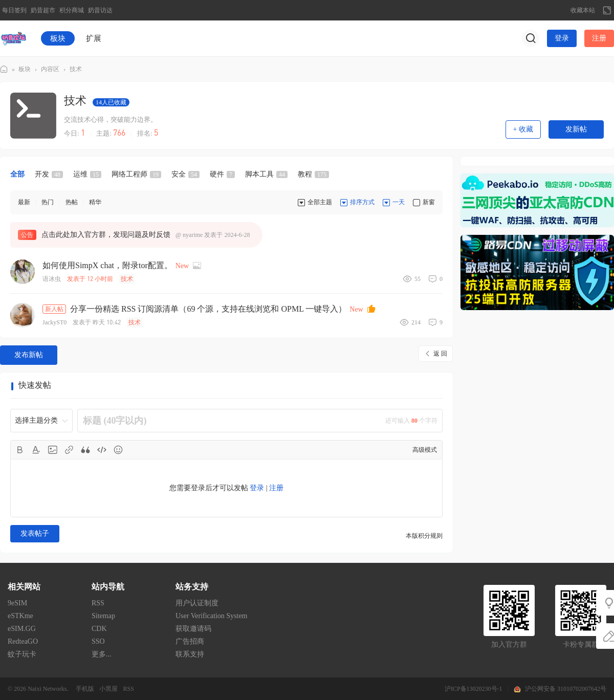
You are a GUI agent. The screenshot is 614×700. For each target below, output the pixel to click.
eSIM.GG (22, 629)
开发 (49, 174)
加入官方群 (509, 644)
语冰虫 (52, 279)
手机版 (85, 689)
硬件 (222, 174)
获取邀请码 (193, 629)
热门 (48, 202)
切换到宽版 (607, 10)
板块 (58, 38)
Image (53, 450)
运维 (87, 174)
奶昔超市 (43, 10)
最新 (24, 202)
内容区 (50, 69)
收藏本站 (583, 10)
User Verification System (212, 616)
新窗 (429, 202)
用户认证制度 (197, 603)
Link (69, 450)
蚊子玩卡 (22, 654)
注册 (599, 38)
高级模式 (425, 450)
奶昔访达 (100, 10)
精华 (95, 202)
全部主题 (320, 202)
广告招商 (190, 641)
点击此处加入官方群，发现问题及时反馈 (106, 235)
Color (36, 450)
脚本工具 (266, 174)
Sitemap (103, 616)
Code (102, 450)
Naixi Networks (47, 689)
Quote (85, 450)
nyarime (193, 235)
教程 (313, 174)
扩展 (94, 38)
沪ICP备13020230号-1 (474, 689)
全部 (17, 174)
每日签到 (14, 10)
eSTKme (20, 616)
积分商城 (72, 10)
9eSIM (17, 603)
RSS (98, 603)
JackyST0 (54, 322)
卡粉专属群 (581, 644)
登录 (562, 38)
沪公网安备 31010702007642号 (566, 689)
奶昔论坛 (4, 69)
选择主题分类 (36, 420)
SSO (98, 641)
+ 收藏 (523, 129)
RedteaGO (23, 641)
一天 (399, 202)
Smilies (118, 450)
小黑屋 (108, 689)
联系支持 (190, 654)
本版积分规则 (424, 536)
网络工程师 (136, 174)
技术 (76, 69)
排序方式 (362, 202)
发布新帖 (29, 355)
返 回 (440, 354)
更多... (102, 654)
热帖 (72, 202)
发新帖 (576, 129)
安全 (185, 174)
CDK (99, 629)
